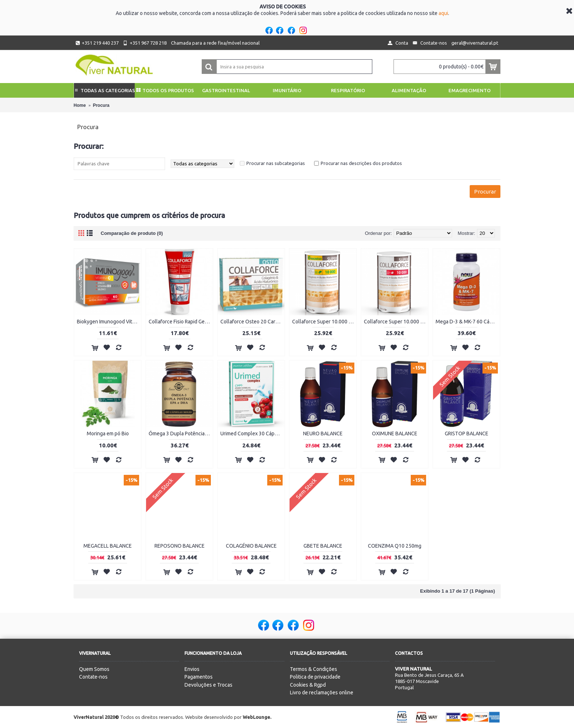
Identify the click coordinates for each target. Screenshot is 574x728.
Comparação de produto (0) (132, 233)
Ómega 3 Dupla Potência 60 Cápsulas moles (181, 434)
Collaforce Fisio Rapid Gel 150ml (181, 322)
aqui (443, 13)
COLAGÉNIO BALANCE (251, 546)
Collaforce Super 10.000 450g (396, 322)
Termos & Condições (314, 669)
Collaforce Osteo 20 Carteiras (252, 322)
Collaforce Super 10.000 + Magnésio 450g (324, 322)
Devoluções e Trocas (208, 685)
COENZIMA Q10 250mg (395, 546)
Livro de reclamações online (322, 693)
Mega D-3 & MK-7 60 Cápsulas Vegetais (468, 322)
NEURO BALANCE (323, 434)
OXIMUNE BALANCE (395, 434)
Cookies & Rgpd (308, 685)
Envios (192, 669)
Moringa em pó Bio (108, 434)
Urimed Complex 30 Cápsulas (252, 434)
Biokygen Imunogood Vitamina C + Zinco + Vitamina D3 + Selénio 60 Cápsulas (109, 322)
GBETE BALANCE (323, 546)
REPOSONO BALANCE (180, 546)
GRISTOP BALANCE (467, 434)
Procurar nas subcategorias (276, 163)
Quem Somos (94, 669)
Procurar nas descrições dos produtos (361, 163)
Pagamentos (199, 677)
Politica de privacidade (315, 677)
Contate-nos (93, 677)
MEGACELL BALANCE (108, 546)
